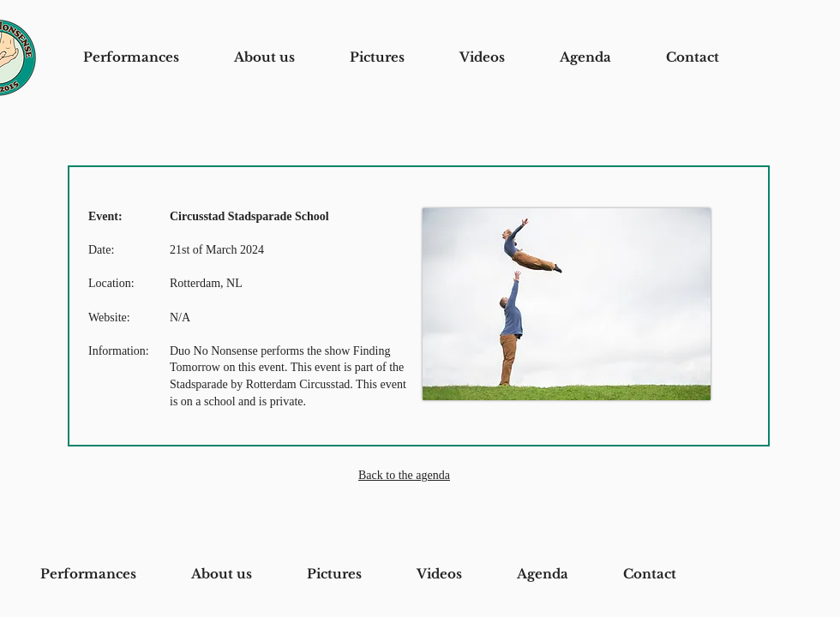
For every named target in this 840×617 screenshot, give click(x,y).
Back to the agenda (404, 475)
